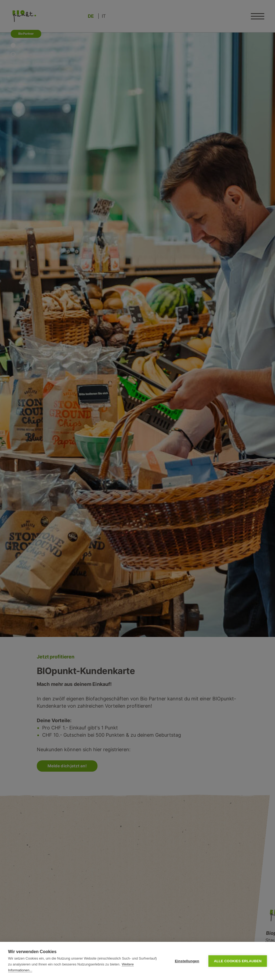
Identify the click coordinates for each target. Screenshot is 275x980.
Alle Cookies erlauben (238, 961)
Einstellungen (187, 961)
